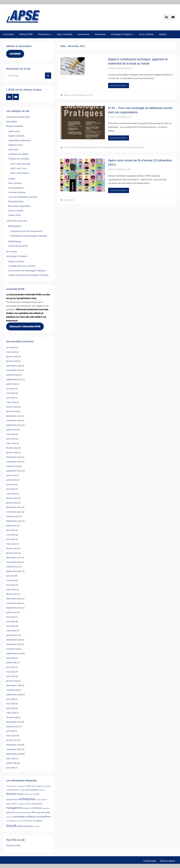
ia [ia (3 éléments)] (17, 804)
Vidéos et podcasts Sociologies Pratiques (28, 275)
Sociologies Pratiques (122, 34)
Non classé (11, 252)
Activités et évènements (18, 117)
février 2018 (12, 717)
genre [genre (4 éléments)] (45, 800)
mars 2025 (11, 402)
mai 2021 (10, 580)
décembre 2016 (14, 745)
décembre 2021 (14, 557)
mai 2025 (10, 393)
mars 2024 (11, 443)
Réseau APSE (26, 34)
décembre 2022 (14, 507)
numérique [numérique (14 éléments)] (36, 808)
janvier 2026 (12, 361)
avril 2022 (11, 539)
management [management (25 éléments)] (14, 808)
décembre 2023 (14, 457)
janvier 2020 (12, 635)
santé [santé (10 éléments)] (47, 812)
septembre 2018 (14, 694)
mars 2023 (11, 494)
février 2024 (12, 448)
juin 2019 (10, 667)
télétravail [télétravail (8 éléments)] (21, 826)
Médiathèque (15, 241)
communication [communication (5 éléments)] (12, 790)
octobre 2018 (12, 690)
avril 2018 (11, 708)
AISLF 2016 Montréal (20, 164)
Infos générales (16, 188)
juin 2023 (10, 484)
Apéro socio (69, 200)
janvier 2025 (12, 411)
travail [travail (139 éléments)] (11, 826)
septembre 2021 (14, 571)
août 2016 (11, 758)
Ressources (45, 34)
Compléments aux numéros (22, 266)
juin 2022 (10, 530)
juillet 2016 (11, 763)
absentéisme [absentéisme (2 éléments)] (10, 786)
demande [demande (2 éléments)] (42, 790)
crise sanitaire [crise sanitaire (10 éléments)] (32, 790)
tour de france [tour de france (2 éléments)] (19, 821)
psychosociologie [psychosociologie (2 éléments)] (20, 813)
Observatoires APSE (18, 246)
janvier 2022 (12, 553)
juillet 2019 (11, 662)
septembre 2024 (14, 425)
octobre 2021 (12, 567)
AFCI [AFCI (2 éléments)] (16, 786)
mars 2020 (11, 631)
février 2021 (12, 594)
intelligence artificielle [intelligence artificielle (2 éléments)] (25, 804)
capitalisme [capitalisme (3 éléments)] (40, 786)
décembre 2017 (14, 722)
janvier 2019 (12, 681)
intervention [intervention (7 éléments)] (37, 804)
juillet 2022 (11, 526)
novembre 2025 (14, 370)
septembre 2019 (14, 653)
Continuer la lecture (119, 86)
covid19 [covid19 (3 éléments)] (22, 790)
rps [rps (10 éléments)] (43, 812)
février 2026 (12, 357)
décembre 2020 (14, 599)
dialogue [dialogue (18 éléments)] (11, 794)
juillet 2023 (11, 480)
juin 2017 (10, 731)
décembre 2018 (14, 685)
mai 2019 (10, 672)
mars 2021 (11, 589)
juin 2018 (10, 699)
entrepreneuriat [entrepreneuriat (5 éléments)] (12, 799)
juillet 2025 (11, 384)
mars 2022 (11, 544)
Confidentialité (150, 861)
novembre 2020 (14, 603)
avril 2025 (11, 398)
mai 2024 (10, 434)
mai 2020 (11, 621)
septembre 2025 (14, 379)
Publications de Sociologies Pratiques (128, 147)
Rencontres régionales (19, 206)
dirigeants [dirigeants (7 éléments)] (21, 794)
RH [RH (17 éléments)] (33, 812)
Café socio (13, 150)
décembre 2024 (14, 416)
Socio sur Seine (16, 211)
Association (9, 34)
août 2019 (11, 658)
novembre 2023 (14, 462)
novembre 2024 (14, 420)
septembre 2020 (14, 608)
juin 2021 (10, 576)
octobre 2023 (12, 466)
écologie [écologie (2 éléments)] (36, 826)
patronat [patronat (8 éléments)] (10, 812)
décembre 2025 (14, 366)
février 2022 (12, 548)
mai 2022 (10, 535)
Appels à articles (71, 95)
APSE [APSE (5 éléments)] (28, 786)
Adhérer (163, 34)
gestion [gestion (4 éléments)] (9, 804)
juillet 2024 (11, 430)
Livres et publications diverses (23, 197)
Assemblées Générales (19, 140)
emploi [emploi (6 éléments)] (36, 794)
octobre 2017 (12, 726)
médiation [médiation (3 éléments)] (26, 808)
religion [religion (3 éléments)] (29, 813)
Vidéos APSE (14, 215)
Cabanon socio (15, 145)
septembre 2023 (14, 471)
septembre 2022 (14, 521)
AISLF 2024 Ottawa (20, 173)
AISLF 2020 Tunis (19, 168)
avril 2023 (11, 489)
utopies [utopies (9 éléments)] (30, 826)
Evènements (84, 34)
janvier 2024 (12, 452)
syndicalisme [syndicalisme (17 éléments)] (44, 817)
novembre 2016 (14, 749)
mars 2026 (11, 352)
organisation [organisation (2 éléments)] (46, 808)
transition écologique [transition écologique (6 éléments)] (33, 821)
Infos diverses (15, 183)
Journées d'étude (17, 192)
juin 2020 (10, 617)
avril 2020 (11, 626)
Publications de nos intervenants (26, 231)
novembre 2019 (14, 644)
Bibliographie (15, 226)
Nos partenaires (105, 147)
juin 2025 (10, 389)
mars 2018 (11, 713)
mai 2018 (10, 704)
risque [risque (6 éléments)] (38, 812)
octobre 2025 (12, 375)
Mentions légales (167, 861)
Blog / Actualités (65, 34)
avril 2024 (11, 439)
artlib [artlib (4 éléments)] (33, 786)
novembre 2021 (14, 562)
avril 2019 (11, 676)
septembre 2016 (14, 754)
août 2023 (11, 475)
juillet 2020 (11, 612)
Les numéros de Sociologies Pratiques (80, 147)
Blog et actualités (15, 126)
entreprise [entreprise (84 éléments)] (27, 799)
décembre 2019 (14, 640)
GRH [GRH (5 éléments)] (14, 804)
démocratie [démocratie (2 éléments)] (29, 794)
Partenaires (100, 34)
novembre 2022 (14, 512)
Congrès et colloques (19, 159)
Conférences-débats (18, 154)
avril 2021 (11, 585)
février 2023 (12, 498)
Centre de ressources (17, 221)
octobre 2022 (12, 516)
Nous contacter (146, 34)
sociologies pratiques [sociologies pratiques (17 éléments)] (25, 817)
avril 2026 (11, 347)
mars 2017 (11, 736)
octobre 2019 (12, 649)
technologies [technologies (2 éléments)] (10, 821)
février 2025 (12, 407)
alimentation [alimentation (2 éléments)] (22, 786)
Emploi (12, 179)
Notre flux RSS (13, 845)
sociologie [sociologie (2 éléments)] (9, 817)
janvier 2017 (12, 740)
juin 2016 (10, 768)
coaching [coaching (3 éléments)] (47, 786)
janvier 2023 (12, 503)
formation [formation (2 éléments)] (39, 800)
